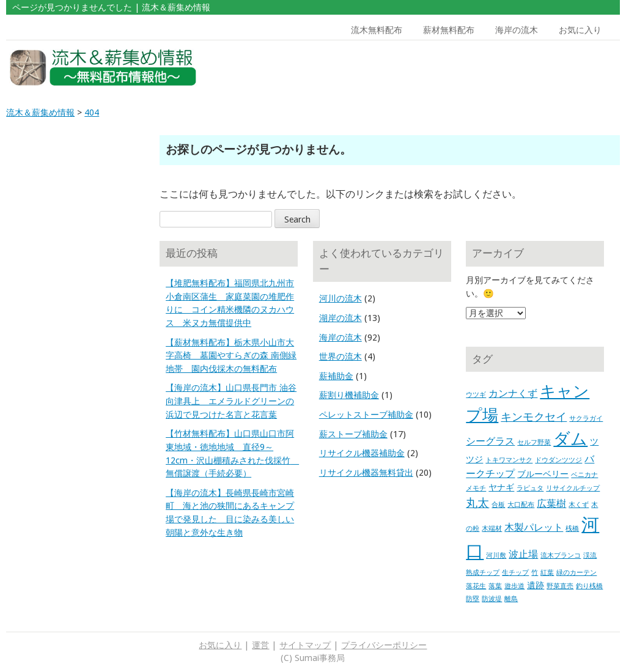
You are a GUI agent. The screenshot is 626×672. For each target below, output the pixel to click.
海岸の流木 (517, 30)
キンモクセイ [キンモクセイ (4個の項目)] (534, 417)
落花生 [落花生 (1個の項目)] (476, 586)
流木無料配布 (377, 30)
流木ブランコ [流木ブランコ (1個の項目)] (561, 556)
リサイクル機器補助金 (362, 453)
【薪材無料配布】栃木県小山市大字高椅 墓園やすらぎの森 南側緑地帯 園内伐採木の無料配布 (231, 356)
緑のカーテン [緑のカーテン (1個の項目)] (576, 573)
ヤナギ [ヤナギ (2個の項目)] (501, 487)
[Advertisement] (540, 68)
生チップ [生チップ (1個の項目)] (515, 573)
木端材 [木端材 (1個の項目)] (492, 529)
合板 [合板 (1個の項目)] (498, 505)
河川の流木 (341, 298)
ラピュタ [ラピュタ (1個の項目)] (530, 488)
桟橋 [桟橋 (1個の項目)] (572, 529)
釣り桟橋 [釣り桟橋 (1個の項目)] (589, 586)
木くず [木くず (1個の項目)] (579, 505)
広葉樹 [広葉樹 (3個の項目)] (551, 504)
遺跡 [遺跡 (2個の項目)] (536, 585)
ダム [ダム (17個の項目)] (570, 439)
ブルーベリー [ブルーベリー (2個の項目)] (543, 474)
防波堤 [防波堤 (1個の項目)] (492, 599)
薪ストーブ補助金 (353, 434)
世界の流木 (341, 356)
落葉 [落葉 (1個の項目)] (495, 586)
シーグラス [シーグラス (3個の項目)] (490, 441)
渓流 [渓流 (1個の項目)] (590, 556)
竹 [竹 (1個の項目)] (535, 573)
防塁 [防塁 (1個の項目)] (473, 599)
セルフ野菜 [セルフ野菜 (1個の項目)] (534, 442)
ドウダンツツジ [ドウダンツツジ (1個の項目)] (558, 460)
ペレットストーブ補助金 (366, 415)
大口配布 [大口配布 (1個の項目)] (521, 505)
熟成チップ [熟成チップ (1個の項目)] (483, 573)
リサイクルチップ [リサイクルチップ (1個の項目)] (573, 488)
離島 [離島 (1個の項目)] (511, 599)
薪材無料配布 (449, 30)
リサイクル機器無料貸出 (366, 473)
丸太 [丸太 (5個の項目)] (477, 503)
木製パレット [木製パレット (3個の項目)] (534, 527)
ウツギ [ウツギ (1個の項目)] (476, 395)
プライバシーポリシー (384, 645)
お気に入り (580, 30)
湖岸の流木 (341, 318)
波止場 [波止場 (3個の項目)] (523, 554)
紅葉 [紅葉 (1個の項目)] (547, 573)
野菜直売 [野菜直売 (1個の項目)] (560, 586)
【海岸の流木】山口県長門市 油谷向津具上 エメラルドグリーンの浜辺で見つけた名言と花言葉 (231, 401)
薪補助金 (336, 376)
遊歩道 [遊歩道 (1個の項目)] (514, 586)
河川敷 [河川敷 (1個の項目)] (496, 556)
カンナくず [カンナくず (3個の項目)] (513, 393)
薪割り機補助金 (349, 395)
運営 (260, 645)
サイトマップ (305, 645)
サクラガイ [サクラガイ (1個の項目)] (586, 419)
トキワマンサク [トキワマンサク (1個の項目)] (509, 460)
